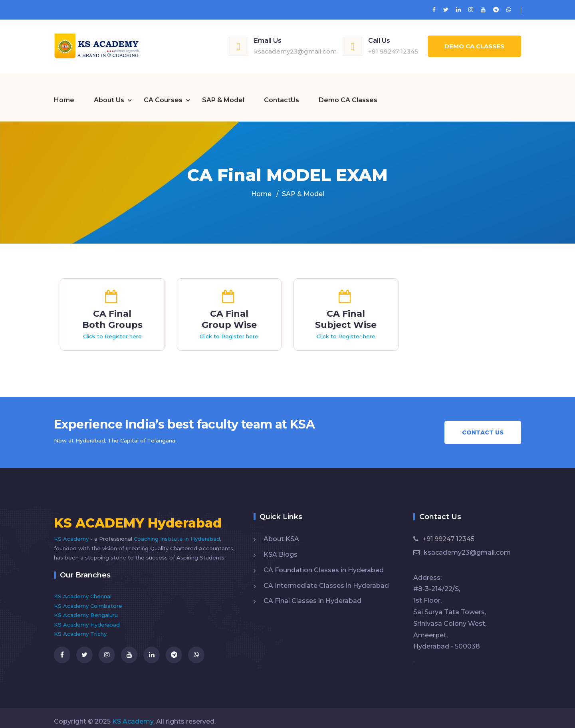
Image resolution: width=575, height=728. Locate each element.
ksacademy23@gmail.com (295, 51)
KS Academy (72, 531)
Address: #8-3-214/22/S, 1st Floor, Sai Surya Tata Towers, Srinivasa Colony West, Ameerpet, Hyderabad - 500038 (450, 605)
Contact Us (483, 425)
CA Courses (163, 93)
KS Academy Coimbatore (88, 598)
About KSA (281, 531)
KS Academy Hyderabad (87, 617)
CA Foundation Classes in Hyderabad (324, 562)
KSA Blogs (281, 547)
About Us (109, 93)
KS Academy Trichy (80, 626)
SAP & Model (223, 93)
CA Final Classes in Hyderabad (312, 593)
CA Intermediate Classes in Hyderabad (326, 578)
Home (64, 93)
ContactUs (282, 93)
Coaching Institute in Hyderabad (177, 531)
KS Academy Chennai (83, 589)
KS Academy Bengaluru (86, 607)
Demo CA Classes (474, 46)
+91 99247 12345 (393, 51)
